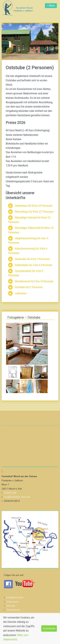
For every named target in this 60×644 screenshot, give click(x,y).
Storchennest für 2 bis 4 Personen (34, 281)
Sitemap (11, 606)
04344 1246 (10, 493)
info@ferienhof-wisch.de (17, 497)
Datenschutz (13, 610)
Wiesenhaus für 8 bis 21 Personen (34, 212)
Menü (52, 6)
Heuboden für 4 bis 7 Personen (32, 259)
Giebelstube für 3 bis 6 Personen (33, 265)
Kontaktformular (15, 598)
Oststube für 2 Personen (29, 287)
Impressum (13, 602)
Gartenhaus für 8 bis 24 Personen (34, 206)
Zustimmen (49, 628)
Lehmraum (21, 293)
